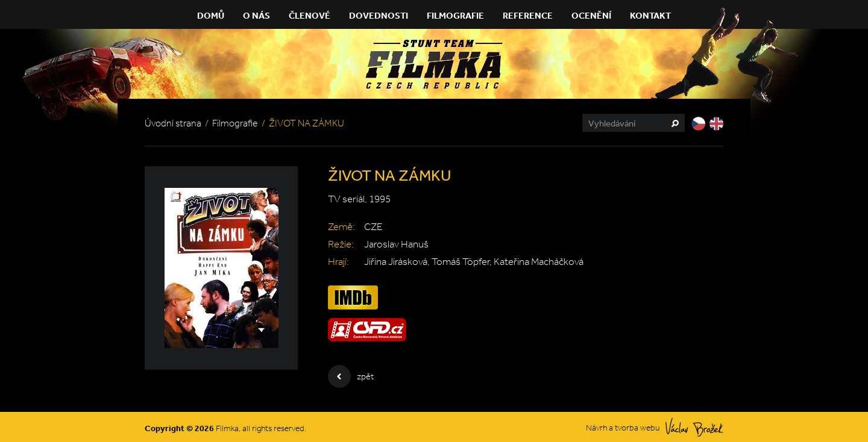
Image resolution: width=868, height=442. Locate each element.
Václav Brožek (694, 427)
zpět (351, 376)
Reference (528, 15)
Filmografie (455, 15)
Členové (310, 15)
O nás (256, 15)
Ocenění (591, 15)
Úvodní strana (173, 123)
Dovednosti (379, 15)
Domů (211, 15)
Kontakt (650, 15)
